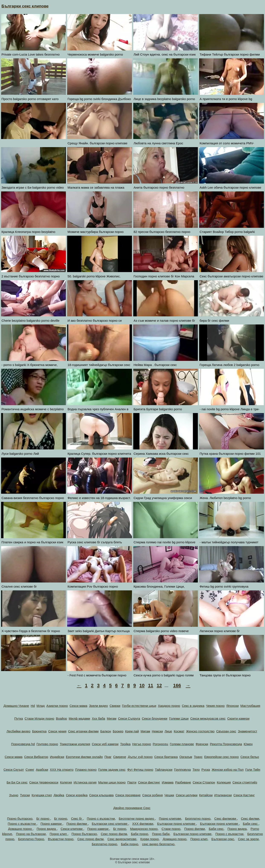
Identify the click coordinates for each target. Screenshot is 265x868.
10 (142, 685)
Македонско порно (144, 829)
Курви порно (149, 839)
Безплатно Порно (31, 839)
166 (177, 685)
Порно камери (51, 824)
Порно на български (31, 834)
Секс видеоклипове (122, 839)
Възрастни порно (61, 839)
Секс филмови (226, 819)
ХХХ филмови (143, 824)
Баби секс (251, 824)
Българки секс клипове (25, 6)
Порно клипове (170, 819)
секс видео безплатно (158, 844)
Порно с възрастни (101, 819)
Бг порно (43, 819)
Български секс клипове (110, 824)
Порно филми (77, 824)
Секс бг (77, 819)
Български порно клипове (177, 824)
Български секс (223, 839)
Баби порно (140, 834)
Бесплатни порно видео (137, 819)
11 (151, 685)
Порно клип (59, 834)
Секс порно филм (114, 834)
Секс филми (250, 819)
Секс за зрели (248, 839)
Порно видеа (47, 829)
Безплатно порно (198, 819)
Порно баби (161, 834)
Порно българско (20, 819)
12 (159, 685)
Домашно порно (20, 829)
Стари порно (171, 829)
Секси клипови (72, 829)
